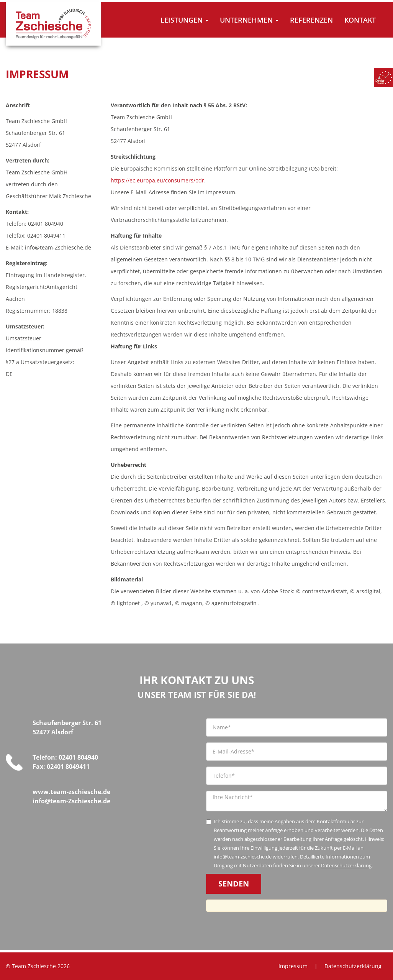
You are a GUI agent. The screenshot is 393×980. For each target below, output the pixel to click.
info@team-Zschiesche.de (71, 801)
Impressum (293, 966)
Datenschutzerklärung (346, 865)
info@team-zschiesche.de (243, 857)
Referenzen (311, 20)
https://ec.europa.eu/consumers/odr (157, 180)
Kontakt (360, 20)
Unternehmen (249, 20)
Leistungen (184, 20)
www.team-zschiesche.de (71, 792)
